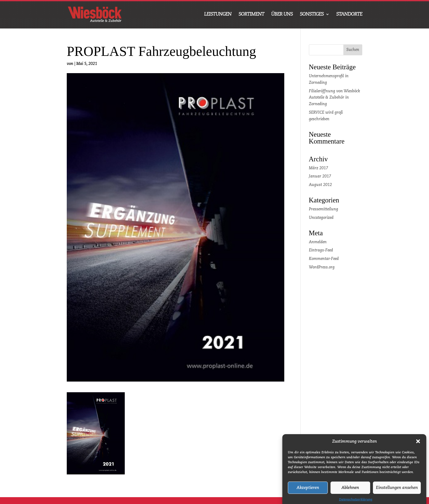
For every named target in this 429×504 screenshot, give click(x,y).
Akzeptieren (308, 492)
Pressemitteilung (324, 209)
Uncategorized (321, 218)
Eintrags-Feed (321, 250)
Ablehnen (350, 492)
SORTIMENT (251, 15)
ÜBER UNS (282, 15)
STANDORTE (349, 15)
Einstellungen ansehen (397, 492)
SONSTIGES (312, 15)
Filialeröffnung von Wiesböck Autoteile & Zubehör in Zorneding (334, 98)
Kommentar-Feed (324, 259)
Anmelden (318, 242)
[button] (418, 445)
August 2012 (320, 185)
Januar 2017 (320, 176)
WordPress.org (322, 267)
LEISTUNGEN (218, 15)
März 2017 (318, 168)
